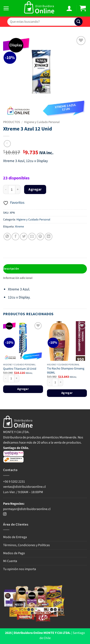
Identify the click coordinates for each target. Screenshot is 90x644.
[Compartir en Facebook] (15, 237)
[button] (7, 8)
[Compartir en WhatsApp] (7, 237)
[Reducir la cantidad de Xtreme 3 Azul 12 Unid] (6, 189)
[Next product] (7, 144)
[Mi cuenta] (70, 8)
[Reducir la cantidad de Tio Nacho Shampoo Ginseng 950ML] (49, 382)
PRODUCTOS (12, 122)
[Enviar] (78, 22)
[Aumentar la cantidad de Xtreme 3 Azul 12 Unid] (18, 189)
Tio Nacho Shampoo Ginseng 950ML (66, 371)
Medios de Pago (14, 553)
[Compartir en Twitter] (24, 237)
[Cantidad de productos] (12, 189)
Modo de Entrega (15, 537)
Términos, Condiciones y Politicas (27, 545)
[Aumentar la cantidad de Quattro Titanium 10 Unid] (17, 379)
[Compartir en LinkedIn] (48, 237)
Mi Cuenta (10, 561)
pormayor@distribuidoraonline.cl (27, 509)
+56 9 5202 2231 (14, 482)
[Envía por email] (32, 237)
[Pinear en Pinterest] (40, 237)
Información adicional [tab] (18, 278)
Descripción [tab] (11, 269)
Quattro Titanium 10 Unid (20, 369)
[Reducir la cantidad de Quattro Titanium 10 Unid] (6, 379)
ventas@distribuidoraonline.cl (25, 487)
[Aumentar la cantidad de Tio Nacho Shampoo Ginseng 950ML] (61, 382)
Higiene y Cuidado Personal (42, 122)
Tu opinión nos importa (20, 569)
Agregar (35, 189)
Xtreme (19, 227)
